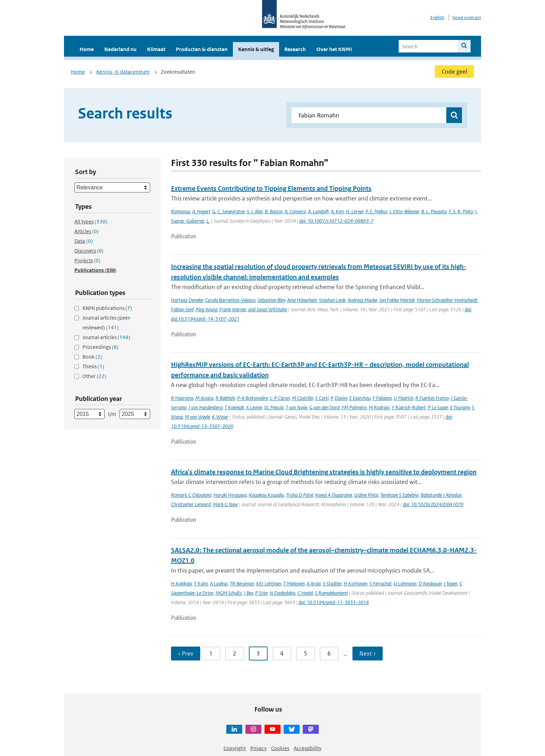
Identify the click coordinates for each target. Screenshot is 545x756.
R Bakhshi (225, 398)
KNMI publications (107, 308)
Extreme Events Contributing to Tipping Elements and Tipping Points (271, 188)
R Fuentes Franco (432, 398)
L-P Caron (280, 398)
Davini (341, 398)
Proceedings (100, 347)
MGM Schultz (229, 593)
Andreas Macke (362, 300)
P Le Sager (438, 407)
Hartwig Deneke (187, 300)
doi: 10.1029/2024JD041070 (433, 504)
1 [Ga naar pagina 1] (211, 654)
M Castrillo (303, 398)
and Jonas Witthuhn (268, 309)
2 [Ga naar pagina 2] (235, 654)
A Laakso (219, 584)
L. (208, 221)
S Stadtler (332, 584)
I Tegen (451, 584)
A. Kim (337, 211)
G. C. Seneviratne (228, 211)
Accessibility (308, 748)
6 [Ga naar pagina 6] (329, 654)
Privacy (258, 748)
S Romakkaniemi (331, 593)
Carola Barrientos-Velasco (230, 300)
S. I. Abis (255, 211)
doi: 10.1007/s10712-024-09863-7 (336, 221)
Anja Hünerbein (302, 300)
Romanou (181, 211)
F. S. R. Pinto (461, 211)
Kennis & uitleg (256, 49)
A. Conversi (295, 211)
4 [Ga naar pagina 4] (282, 654)
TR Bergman (242, 584)
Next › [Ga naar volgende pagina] (368, 654)
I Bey (249, 593)
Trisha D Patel (300, 495)
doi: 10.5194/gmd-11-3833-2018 (334, 602)
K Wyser (220, 417)
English (437, 18)
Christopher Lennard (191, 504)
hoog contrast (467, 18)
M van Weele (197, 417)
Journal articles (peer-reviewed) (107, 323)
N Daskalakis (283, 593)
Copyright (235, 748)
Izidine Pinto (366, 495)
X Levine (254, 407)
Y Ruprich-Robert (409, 407)
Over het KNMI (334, 49)
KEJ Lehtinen (269, 584)
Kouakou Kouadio (266, 495)
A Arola (314, 584)
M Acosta (204, 398)
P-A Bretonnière (253, 398)
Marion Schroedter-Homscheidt (447, 300)
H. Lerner (355, 211)
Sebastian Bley (271, 300)
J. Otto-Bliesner (404, 211)
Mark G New (225, 504)
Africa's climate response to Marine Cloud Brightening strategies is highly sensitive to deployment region (324, 472)
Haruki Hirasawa (230, 495)
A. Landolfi (318, 211)
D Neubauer (430, 584)
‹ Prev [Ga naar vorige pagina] (186, 654)
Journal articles (106, 337)
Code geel (454, 72)
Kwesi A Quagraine (334, 495)
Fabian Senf (182, 309)
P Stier (261, 593)
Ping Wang (206, 309)
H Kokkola (181, 584)
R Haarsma (182, 398)
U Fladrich (404, 398)
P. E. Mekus (376, 211)
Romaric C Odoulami (191, 495)
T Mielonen (294, 584)
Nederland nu (120, 49)
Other (94, 376)
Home (87, 49)
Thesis (93, 366)
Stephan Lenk (332, 300)
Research (295, 49)
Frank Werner (233, 309)
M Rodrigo (379, 407)
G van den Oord (324, 407)
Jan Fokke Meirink (397, 300)
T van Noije (296, 407)
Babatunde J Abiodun (441, 495)
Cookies (280, 748)
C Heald (305, 593)
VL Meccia (274, 407)
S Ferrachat (381, 584)
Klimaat (156, 49)
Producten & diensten (202, 49)
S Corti (322, 398)
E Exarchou (360, 398)
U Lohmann (405, 584)
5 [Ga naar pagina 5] (306, 654)
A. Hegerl (201, 211)
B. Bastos (274, 211)
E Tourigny (460, 407)
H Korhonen (356, 584)
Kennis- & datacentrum (123, 72)
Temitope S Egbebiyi (399, 495)
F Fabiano (382, 398)
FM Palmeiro (354, 407)
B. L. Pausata (434, 211)
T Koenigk (234, 407)
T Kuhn (201, 584)
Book (92, 357)
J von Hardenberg (205, 407)
